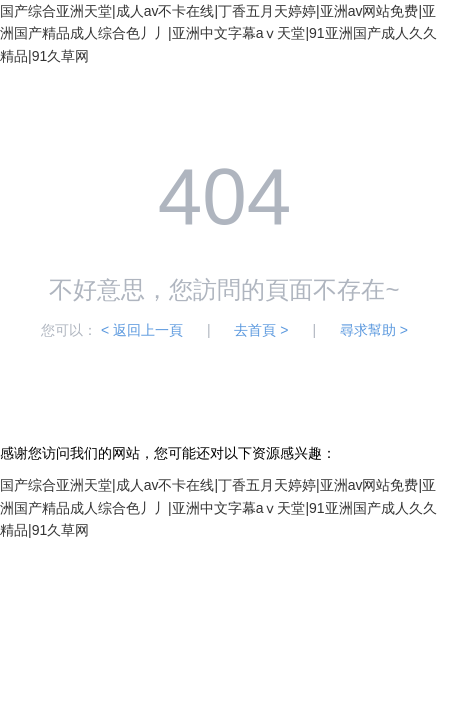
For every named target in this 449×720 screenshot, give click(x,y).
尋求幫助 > (374, 330)
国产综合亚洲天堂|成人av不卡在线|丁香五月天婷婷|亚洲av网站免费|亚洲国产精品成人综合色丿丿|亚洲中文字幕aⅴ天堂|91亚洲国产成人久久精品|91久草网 (218, 33)
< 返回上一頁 (142, 330)
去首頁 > (261, 330)
